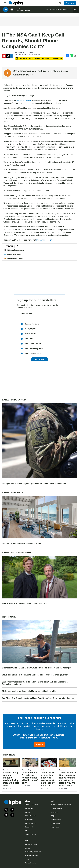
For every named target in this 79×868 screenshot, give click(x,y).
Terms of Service (31, 834)
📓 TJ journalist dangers (14, 250)
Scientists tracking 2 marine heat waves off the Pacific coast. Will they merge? (36, 668)
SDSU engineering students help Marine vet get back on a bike (30, 691)
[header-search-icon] (60, 3)
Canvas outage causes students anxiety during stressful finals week (11, 779)
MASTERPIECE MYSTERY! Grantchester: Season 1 (24, 604)
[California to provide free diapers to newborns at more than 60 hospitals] (49, 763)
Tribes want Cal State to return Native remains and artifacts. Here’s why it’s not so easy (68, 779)
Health (43, 770)
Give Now (70, 3)
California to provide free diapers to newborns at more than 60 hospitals (48, 779)
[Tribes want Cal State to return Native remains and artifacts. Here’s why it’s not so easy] (68, 763)
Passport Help (56, 823)
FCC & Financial (31, 816)
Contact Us (55, 812)
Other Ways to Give (32, 856)
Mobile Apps (29, 820)
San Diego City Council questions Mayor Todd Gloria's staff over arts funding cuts (38, 698)
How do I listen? (56, 820)
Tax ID (27, 859)
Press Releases (30, 823)
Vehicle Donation (31, 863)
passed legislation (24, 100)
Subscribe (39, 359)
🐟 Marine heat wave (12, 254)
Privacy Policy (30, 827)
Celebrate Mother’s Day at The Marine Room (21, 544)
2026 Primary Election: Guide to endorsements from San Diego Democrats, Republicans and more (35, 683)
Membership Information (33, 852)
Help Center (55, 827)
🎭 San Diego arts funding (15, 258)
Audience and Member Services (61, 805)
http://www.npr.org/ (44, 240)
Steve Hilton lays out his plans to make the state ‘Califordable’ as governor (35, 675)
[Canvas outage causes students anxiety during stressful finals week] (11, 763)
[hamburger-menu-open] (5, 3)
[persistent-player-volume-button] (12, 10)
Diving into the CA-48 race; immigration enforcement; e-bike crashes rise (34, 484)
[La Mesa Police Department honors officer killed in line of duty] (30, 763)
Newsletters (29, 809)
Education (7, 770)
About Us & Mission (32, 805)
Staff (27, 831)
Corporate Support (31, 844)
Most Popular (10, 617)
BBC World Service (23, 11)
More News (10, 755)
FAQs (53, 816)
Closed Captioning (57, 809)
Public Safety (26, 770)
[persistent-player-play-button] (6, 10)
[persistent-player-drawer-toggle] (76, 10)
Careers (28, 812)
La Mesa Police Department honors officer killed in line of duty (30, 778)
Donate (39, 745)
